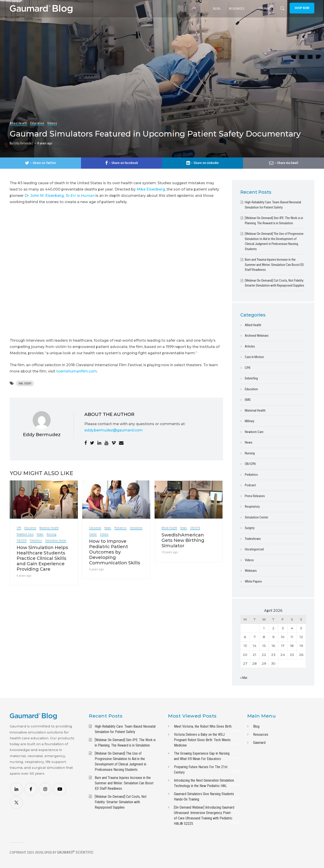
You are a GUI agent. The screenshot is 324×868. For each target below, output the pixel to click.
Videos (52, 123)
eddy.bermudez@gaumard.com (114, 430)
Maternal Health (49, 528)
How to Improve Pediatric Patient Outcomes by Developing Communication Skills (115, 552)
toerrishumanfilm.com (77, 371)
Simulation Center (56, 541)
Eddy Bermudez (23, 143)
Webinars (251, 571)
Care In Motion (254, 357)
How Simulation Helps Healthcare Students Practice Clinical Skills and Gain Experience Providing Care (42, 558)
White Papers (253, 581)
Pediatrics (36, 541)
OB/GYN (22, 541)
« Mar (244, 678)
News (40, 534)
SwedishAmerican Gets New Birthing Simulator (183, 540)
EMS (248, 400)
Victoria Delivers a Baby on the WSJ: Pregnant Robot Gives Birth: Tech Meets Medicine (202, 740)
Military (250, 421)
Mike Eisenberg (151, 189)
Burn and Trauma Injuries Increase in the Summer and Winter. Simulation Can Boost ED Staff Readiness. (274, 265)
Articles (250, 346)
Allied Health (18, 123)
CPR (19, 528)
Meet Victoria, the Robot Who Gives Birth (203, 726)
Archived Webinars (257, 336)
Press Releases (255, 496)
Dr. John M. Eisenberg (44, 196)
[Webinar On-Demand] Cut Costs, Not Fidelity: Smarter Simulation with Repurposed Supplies (121, 802)
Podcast (250, 485)
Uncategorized (254, 549)
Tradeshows (253, 539)
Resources (261, 735)
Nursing (52, 534)
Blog (256, 726)
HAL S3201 (25, 383)
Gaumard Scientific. (76, 852)
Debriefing (251, 378)
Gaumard (259, 743)
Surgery (250, 528)
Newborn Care (25, 534)
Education (37, 123)
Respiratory (252, 507)
